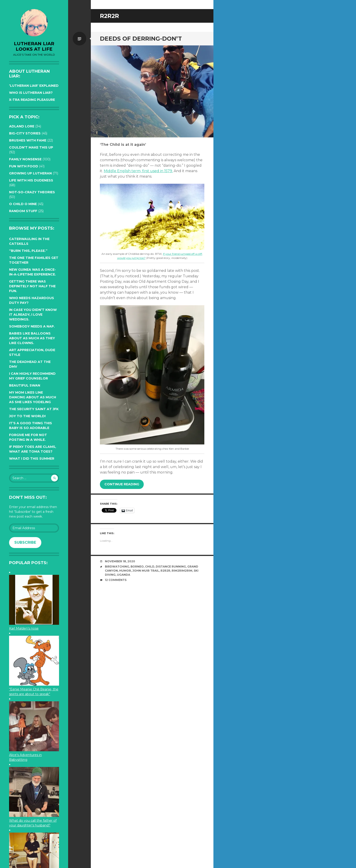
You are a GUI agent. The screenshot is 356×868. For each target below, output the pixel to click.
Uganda (124, 575)
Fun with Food (24, 166)
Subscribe (25, 542)
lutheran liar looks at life (34, 46)
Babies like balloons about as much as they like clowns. (32, 338)
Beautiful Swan (25, 385)
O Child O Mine (23, 204)
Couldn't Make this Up (31, 147)
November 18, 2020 (120, 561)
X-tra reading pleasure (32, 100)
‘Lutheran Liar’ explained (34, 86)
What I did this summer (32, 459)
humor (125, 571)
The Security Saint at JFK (34, 409)
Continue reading (122, 484)
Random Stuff (23, 211)
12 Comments (116, 580)
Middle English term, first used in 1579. (138, 171)
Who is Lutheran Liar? (31, 93)
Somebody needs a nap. (32, 326)
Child (150, 567)
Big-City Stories (25, 133)
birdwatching (117, 567)
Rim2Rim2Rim (182, 571)
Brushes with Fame (28, 140)
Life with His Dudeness (31, 180)
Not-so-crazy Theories (32, 192)
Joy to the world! (27, 416)
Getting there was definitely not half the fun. (32, 286)
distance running (171, 567)
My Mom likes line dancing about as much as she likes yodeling (33, 397)
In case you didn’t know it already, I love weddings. (33, 315)
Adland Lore (22, 126)
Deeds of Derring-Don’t (141, 39)
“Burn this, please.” (28, 251)
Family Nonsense (25, 159)
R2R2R (165, 571)
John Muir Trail (146, 571)
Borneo (137, 567)
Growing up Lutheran (30, 173)
